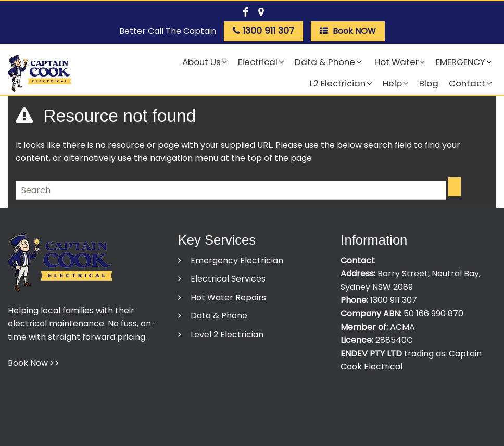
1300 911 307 (394, 300)
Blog (429, 83)
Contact (467, 83)
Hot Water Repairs (227, 297)
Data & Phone (325, 62)
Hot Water (395, 62)
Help (392, 83)
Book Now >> (34, 363)
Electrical (258, 62)
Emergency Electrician (236, 260)
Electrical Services (227, 279)
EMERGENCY (461, 62)
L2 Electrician (338, 83)
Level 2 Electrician (226, 334)
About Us (201, 62)
